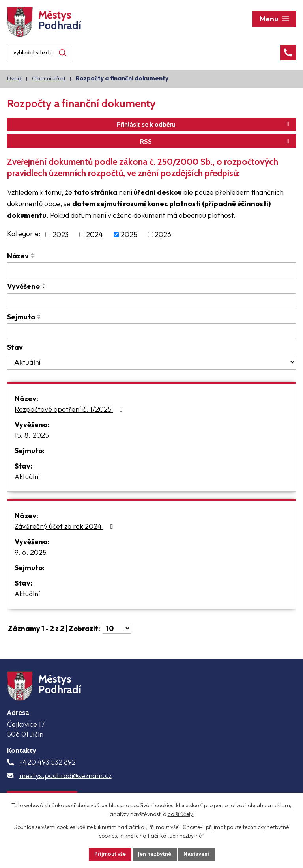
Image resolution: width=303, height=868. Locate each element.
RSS (216, 141)
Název (18, 256)
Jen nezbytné (155, 854)
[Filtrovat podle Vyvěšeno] (151, 301)
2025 (129, 234)
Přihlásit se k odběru (204, 124)
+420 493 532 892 (48, 762)
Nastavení (196, 854)
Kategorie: (24, 234)
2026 (163, 234)
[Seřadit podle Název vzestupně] (33, 254)
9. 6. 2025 (31, 552)
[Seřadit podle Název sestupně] (33, 257)
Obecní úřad (49, 78)
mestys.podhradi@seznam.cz (65, 776)
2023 (61, 234)
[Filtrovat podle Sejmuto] (151, 331)
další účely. (181, 814)
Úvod (14, 78)
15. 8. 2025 (32, 435)
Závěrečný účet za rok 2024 (65, 526)
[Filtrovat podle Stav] (151, 362)
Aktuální (27, 477)
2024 (94, 234)
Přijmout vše (110, 854)
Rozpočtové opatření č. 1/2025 (70, 409)
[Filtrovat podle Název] (151, 270)
